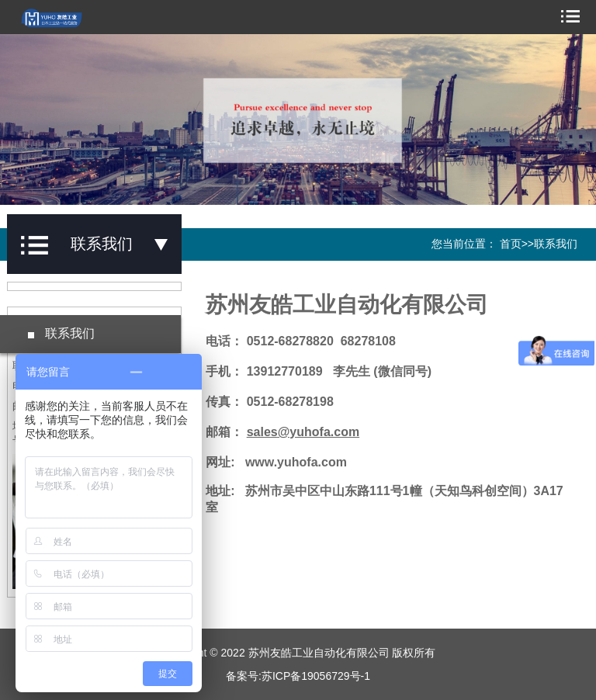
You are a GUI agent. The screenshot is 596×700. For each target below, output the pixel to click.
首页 (511, 244)
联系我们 (556, 244)
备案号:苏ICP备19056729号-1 (298, 676)
